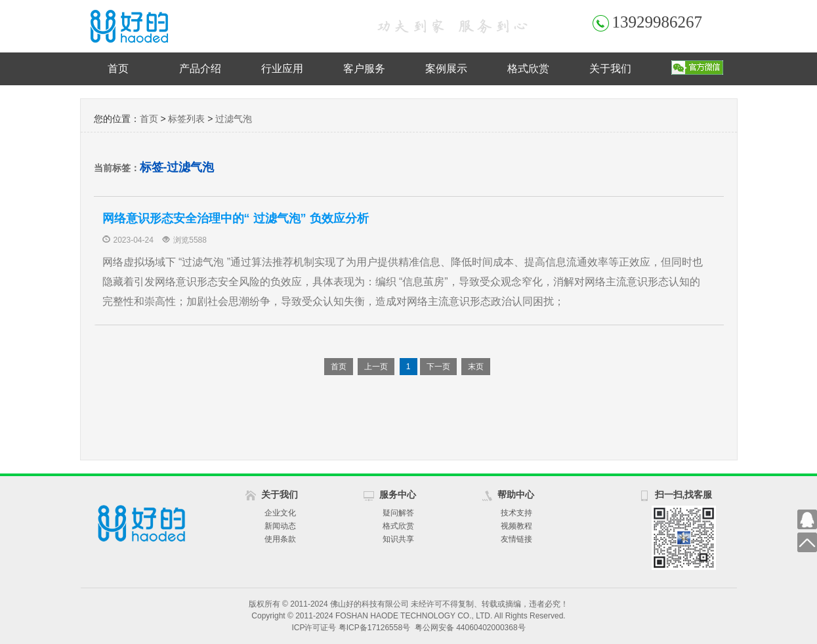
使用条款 (280, 539)
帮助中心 (516, 494)
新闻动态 (280, 526)
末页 (476, 367)
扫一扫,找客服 (684, 494)
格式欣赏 (528, 69)
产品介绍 (200, 69)
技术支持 (516, 513)
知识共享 (398, 539)
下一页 (438, 367)
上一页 (376, 367)
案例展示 (446, 69)
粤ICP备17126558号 (374, 628)
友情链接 (516, 539)
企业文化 (280, 513)
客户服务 (364, 69)
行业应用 (282, 69)
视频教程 (516, 526)
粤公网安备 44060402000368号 (470, 628)
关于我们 (610, 69)
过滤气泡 (234, 119)
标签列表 (186, 119)
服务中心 (398, 494)
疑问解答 (398, 513)
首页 (118, 69)
